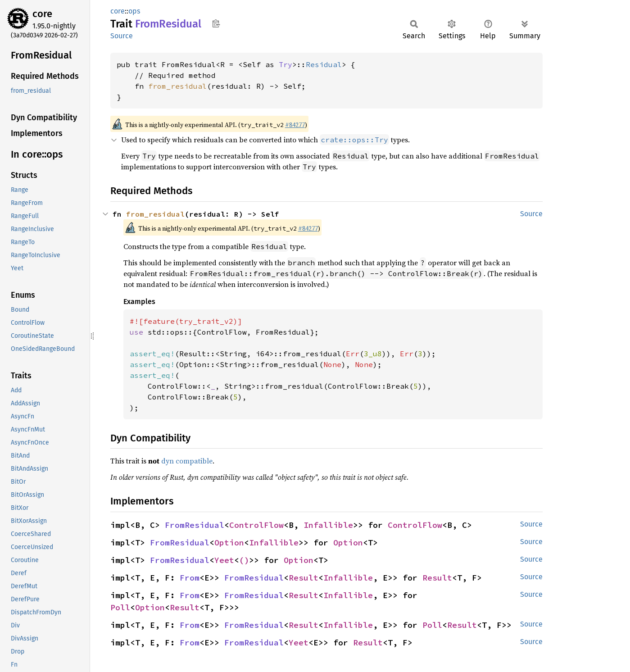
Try (286, 64)
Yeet (224, 560)
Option (229, 543)
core (42, 14)
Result (304, 578)
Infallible (328, 525)
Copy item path (216, 23)
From (190, 578)
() (244, 560)
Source (122, 36)
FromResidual (195, 525)
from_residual (177, 86)
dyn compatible (187, 461)
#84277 (295, 125)
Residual (324, 64)
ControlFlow (256, 525)
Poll (120, 607)
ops (134, 11)
